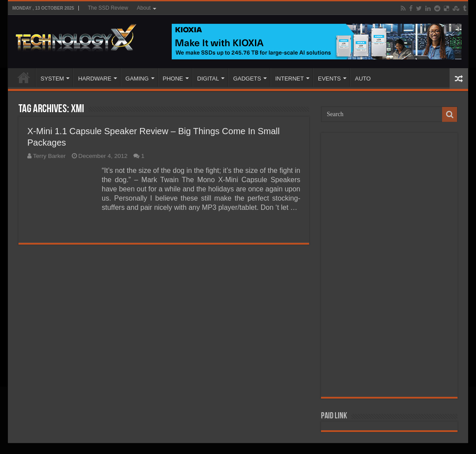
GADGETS (247, 79)
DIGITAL (208, 79)
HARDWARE (94, 79)
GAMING (137, 79)
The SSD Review (108, 8)
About (144, 8)
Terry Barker (49, 156)
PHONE (173, 79)
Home (24, 77)
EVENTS (329, 79)
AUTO (363, 79)
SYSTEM (52, 79)
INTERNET (290, 79)
